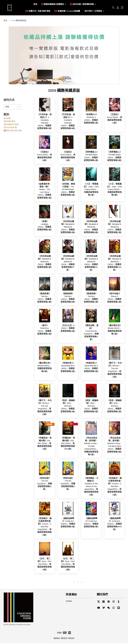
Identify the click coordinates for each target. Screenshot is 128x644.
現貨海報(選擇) (9, 122)
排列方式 (9, 101)
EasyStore (27, 625)
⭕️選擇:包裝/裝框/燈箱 (13, 131)
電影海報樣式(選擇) (11, 125)
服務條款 (57, 639)
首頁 (35, 5)
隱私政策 (64, 639)
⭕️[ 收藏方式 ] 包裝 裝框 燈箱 (38, 11)
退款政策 (71, 639)
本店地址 (69, 602)
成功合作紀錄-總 (10, 128)
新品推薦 (7, 119)
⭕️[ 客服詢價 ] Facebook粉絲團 (67, 11)
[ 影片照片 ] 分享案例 (94, 11)
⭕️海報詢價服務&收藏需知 (54, 5)
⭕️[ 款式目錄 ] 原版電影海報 (83, 5)
